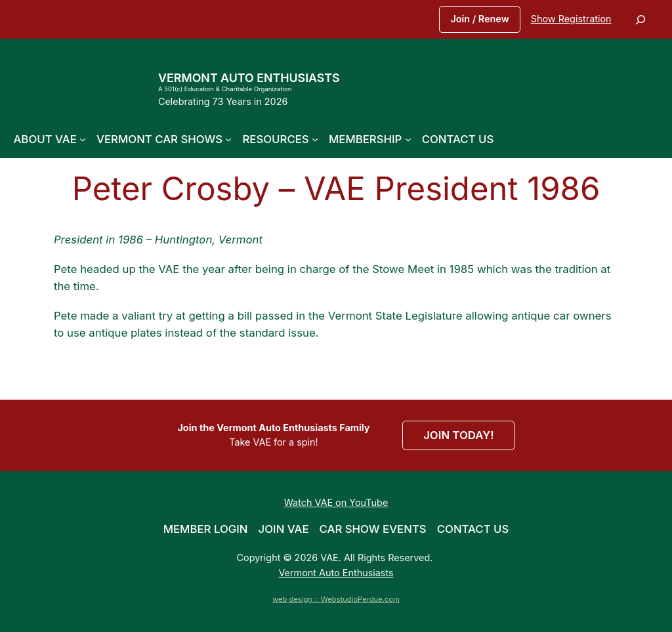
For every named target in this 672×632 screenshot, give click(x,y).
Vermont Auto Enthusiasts (249, 78)
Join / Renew (479, 19)
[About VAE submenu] (83, 139)
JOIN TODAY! (458, 435)
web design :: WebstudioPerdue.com (336, 599)
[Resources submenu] (315, 139)
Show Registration (571, 19)
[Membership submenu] (408, 139)
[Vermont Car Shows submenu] (228, 139)
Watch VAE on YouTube (336, 502)
